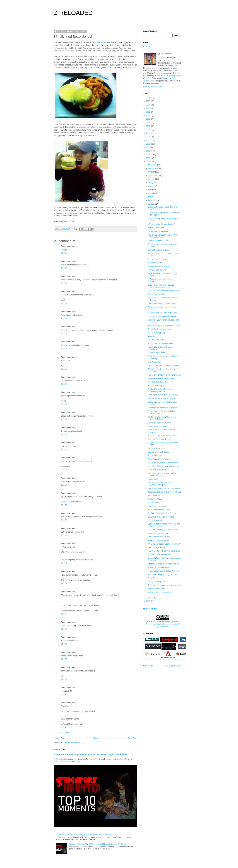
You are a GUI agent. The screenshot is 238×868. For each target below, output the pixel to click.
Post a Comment (65, 733)
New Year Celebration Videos (160, 592)
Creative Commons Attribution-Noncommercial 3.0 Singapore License (162, 624)
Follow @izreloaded (173, 666)
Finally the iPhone (155, 499)
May (150, 190)
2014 (148, 137)
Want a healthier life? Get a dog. (161, 343)
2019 (148, 119)
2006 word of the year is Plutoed (161, 517)
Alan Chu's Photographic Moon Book (163, 530)
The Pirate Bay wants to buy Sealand (163, 463)
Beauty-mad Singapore (157, 386)
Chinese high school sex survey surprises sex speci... (161, 484)
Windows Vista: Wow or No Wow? (162, 224)
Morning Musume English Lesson (161, 399)
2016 (148, 130)
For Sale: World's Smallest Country (162, 513)
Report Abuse (150, 609)
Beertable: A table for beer (158, 250)
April (150, 193)
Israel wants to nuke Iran (158, 533)
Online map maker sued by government (164, 488)
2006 (148, 598)
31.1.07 (64, 563)
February (152, 200)
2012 (148, 144)
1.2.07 (63, 695)
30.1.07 (64, 253)
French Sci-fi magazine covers (160, 329)
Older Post (132, 738)
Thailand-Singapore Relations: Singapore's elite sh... (160, 390)
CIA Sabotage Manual (157, 547)
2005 (148, 601)
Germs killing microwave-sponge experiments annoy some (161, 286)
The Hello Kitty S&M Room (159, 382)
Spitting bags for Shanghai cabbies (162, 316)
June (150, 186)
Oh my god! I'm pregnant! (158, 231)
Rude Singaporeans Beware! (159, 459)
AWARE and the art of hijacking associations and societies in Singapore (87, 835)
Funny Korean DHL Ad (157, 270)
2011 (148, 147)
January (152, 204)
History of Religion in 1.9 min (159, 423)
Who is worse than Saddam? (159, 510)
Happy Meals (153, 479)
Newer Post (59, 738)
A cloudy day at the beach (158, 266)
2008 (148, 158)
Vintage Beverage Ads (157, 582)
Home (96, 738)
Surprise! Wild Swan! (156, 353)
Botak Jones (101, 42)
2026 (148, 98)
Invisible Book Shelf (156, 228)
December (153, 165)
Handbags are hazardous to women (162, 408)
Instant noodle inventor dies (159, 540)
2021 (148, 112)
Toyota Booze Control (157, 589)
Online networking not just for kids (161, 304)
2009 (148, 155)
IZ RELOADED (72, 13)
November (153, 168)
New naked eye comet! (157, 506)
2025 (148, 101)
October (152, 172)
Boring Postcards (155, 520)
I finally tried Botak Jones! (158, 241)
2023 (148, 108)
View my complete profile (153, 87)
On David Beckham (156, 449)
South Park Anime (155, 456)
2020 (148, 116)
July (150, 183)
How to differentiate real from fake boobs (164, 375)
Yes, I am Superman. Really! (159, 439)
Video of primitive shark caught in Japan (164, 291)
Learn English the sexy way (159, 537)
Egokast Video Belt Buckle (159, 452)
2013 (148, 140)
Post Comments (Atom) (75, 742)
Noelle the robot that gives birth (160, 567)
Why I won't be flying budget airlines (162, 575)
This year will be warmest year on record (164, 585)
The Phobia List (154, 362)
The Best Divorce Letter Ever (160, 555)
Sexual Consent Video (157, 294)
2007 (148, 162)
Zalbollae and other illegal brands (161, 378)
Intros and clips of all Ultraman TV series (164, 326)
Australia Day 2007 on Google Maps (162, 313)
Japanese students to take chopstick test (164, 492)
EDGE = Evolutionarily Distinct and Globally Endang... (162, 418)
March (151, 197)
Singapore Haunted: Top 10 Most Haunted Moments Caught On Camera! (90, 754)
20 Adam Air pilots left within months (162, 436)
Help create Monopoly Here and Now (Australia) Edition (163, 236)
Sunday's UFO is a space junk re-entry (163, 466)
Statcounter (148, 666)
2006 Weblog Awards (173, 76)
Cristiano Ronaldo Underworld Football (163, 366)
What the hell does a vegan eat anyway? (164, 544)
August (151, 179)
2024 (148, 105)
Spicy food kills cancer (157, 470)
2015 (148, 133)
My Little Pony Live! (156, 340)
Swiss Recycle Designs (157, 426)
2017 (148, 126)
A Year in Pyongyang (156, 333)
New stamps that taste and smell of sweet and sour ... (162, 474)
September (153, 176)
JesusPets (152, 336)
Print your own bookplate (158, 259)
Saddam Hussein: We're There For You (164, 564)
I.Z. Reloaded (166, 54)
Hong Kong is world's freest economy (163, 395)
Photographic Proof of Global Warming (163, 571)
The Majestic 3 (154, 503)
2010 (148, 151)
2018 (148, 123)
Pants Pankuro (154, 495)
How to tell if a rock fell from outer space (164, 551)
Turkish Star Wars (155, 263)
